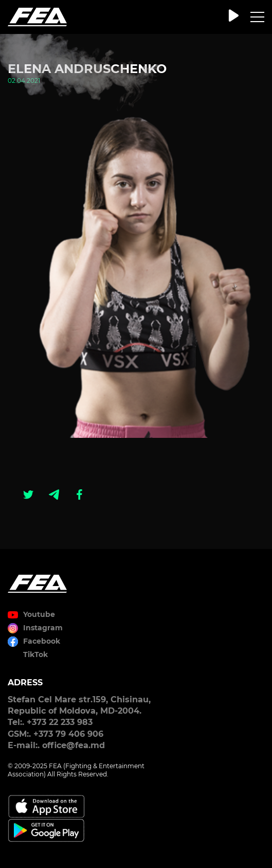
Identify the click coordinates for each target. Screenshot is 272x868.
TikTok (35, 654)
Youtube (39, 614)
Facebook (42, 641)
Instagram (43, 628)
